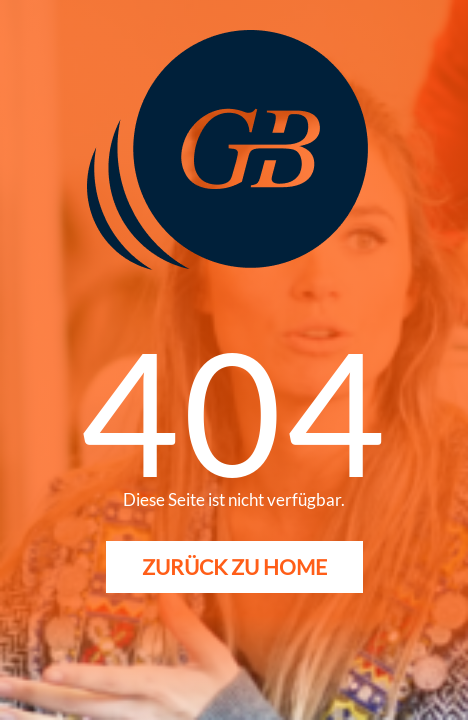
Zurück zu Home (234, 566)
